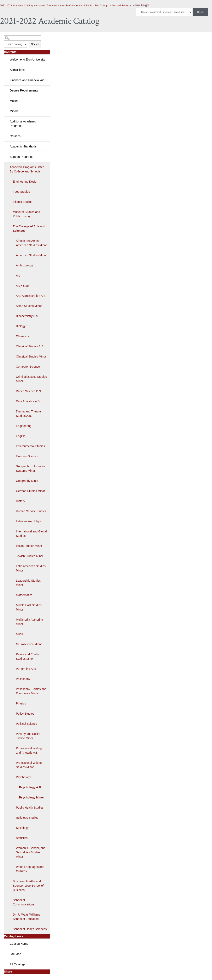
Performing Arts (26, 669)
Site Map (15, 954)
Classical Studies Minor (31, 356)
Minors (14, 111)
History (20, 501)
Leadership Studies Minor (28, 583)
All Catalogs (17, 964)
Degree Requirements (24, 90)
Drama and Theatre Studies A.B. (28, 414)
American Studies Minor (31, 255)
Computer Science (28, 367)
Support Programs (22, 157)
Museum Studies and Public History (26, 214)
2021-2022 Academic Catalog (16, 6)
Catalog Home (19, 944)
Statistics (22, 838)
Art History (23, 286)
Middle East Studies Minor (29, 607)
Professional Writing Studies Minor (29, 765)
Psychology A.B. (30, 787)
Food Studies (21, 192)
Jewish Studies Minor (30, 556)
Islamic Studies (23, 202)
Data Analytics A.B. (28, 401)
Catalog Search (11, 36)
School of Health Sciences (30, 929)
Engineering (24, 426)
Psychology (23, 777)
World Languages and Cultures (30, 869)
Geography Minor (27, 481)
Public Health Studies (30, 808)
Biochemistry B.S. (27, 316)
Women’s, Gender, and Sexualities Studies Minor (31, 852)
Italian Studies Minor (29, 546)
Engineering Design (25, 182)
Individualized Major (29, 521)
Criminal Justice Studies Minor (31, 379)
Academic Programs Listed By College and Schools (64, 6)
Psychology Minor (32, 797)
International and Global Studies (31, 534)
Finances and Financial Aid (27, 80)
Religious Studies (27, 818)
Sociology (22, 828)
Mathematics (24, 595)
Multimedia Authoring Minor (30, 622)
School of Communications (24, 902)
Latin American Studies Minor (31, 568)
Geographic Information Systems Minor (31, 469)
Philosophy (23, 679)
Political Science (26, 724)
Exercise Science (27, 456)
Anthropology (25, 265)
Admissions (17, 70)
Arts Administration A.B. (31, 296)
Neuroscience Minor (29, 644)
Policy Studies (25, 714)
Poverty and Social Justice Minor (28, 736)
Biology (21, 326)
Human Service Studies (31, 511)
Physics (21, 703)
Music (20, 634)
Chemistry (22, 336)
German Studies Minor (30, 491)
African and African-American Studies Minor (31, 243)
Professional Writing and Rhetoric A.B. (29, 750)
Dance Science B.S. (29, 391)
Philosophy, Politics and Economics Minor (31, 691)
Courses (15, 136)
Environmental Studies (30, 446)
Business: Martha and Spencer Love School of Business (28, 886)
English (21, 436)
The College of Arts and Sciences (113, 6)
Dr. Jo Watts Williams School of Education (26, 917)
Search (35, 44)
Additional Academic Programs (23, 124)
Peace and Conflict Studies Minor (28, 656)
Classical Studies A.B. (30, 346)
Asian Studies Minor (29, 306)
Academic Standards (23, 146)
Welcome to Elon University (27, 59)
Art (18, 276)
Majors (14, 101)
